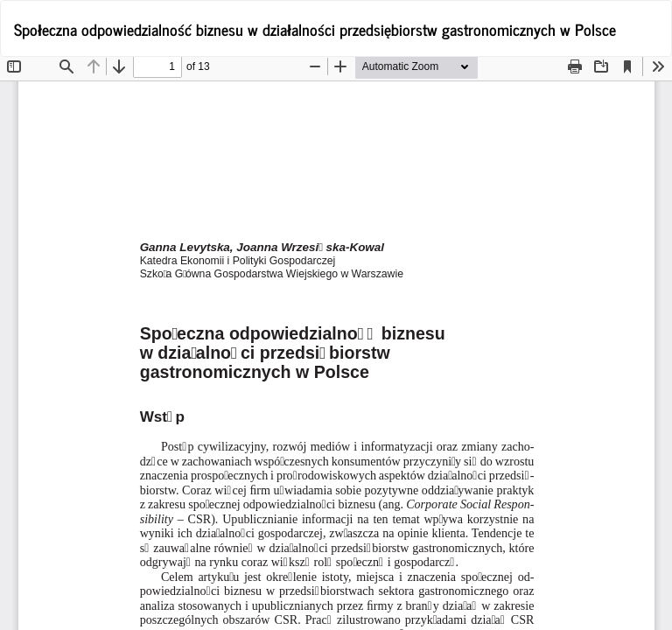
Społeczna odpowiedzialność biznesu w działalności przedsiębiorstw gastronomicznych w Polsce (315, 29)
